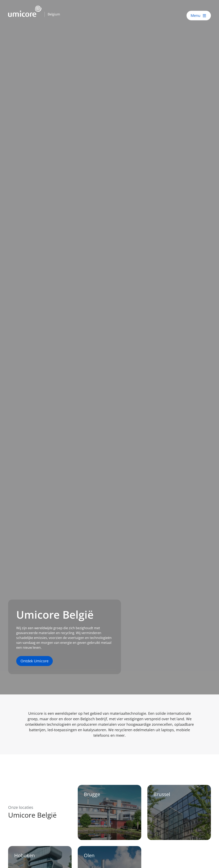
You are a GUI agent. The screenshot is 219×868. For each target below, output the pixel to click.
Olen (89, 855)
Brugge (92, 794)
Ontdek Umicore (35, 661)
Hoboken (25, 855)
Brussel (162, 794)
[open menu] (199, 16)
